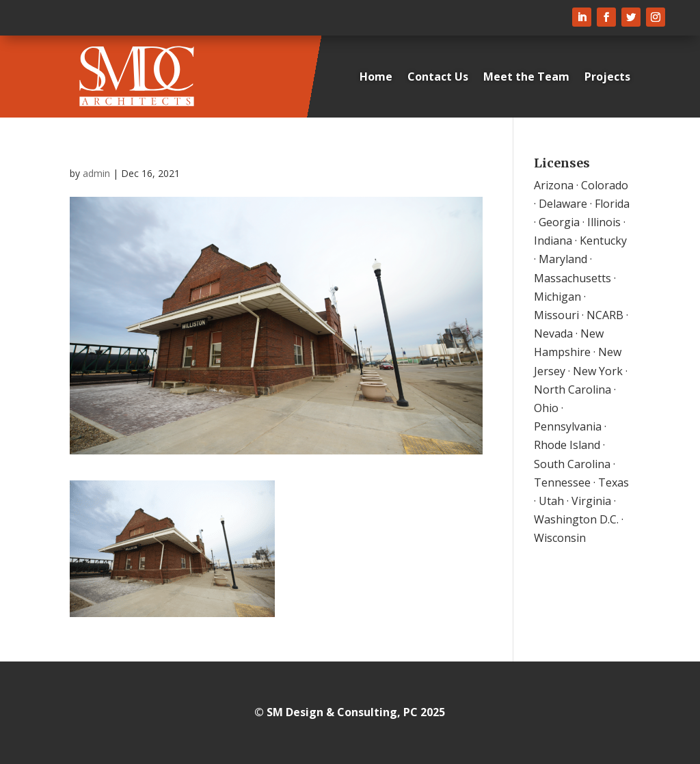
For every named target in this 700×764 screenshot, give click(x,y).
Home (376, 77)
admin (96, 173)
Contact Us (438, 77)
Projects (607, 77)
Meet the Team (526, 77)
